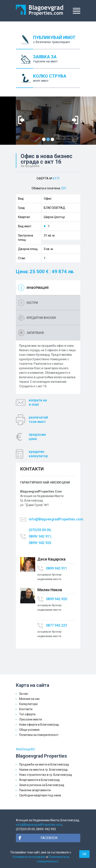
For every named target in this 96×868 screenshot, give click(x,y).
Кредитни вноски (41, 318)
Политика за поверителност (39, 735)
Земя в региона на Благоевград (42, 785)
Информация (38, 288)
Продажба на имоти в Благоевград (44, 764)
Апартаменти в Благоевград (39, 780)
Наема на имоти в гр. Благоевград (43, 770)
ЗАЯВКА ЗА (57, 61)
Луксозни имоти (30, 719)
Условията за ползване (29, 857)
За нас (24, 694)
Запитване (35, 333)
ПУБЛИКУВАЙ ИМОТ (57, 42)
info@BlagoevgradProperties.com (56, 519)
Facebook (49, 838)
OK (84, 854)
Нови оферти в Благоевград (39, 725)
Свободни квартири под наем (40, 795)
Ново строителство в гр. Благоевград (46, 775)
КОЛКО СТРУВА (57, 81)
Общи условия (29, 730)
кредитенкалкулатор (38, 454)
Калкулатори (28, 704)
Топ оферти (27, 714)
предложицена (37, 437)
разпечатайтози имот (38, 420)
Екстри (32, 303)
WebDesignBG (25, 749)
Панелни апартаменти (35, 790)
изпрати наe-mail (38, 402)
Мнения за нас (29, 699)
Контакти (26, 709)
